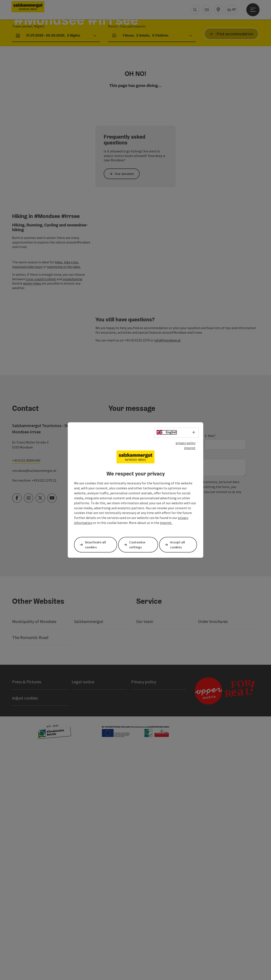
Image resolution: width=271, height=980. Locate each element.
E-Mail (210, 665)
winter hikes (32, 478)
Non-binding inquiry (124, 684)
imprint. (166, 523)
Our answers (125, 369)
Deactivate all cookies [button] (96, 545)
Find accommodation (235, 90)
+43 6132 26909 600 (26, 689)
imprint (190, 448)
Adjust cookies (25, 927)
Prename (115, 665)
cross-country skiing (41, 474)
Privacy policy (145, 742)
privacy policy (186, 443)
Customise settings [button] (138, 545)
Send (124, 755)
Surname (163, 665)
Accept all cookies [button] (178, 545)
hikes (59, 457)
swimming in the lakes (64, 462)
